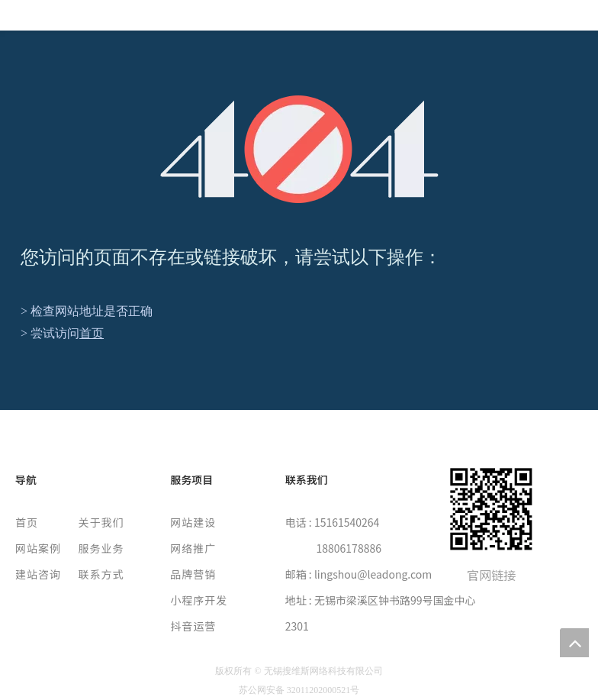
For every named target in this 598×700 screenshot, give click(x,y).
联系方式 (101, 574)
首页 (92, 333)
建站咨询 (38, 574)
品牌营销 (193, 574)
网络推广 (193, 548)
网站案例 (38, 548)
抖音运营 (193, 626)
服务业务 (101, 548)
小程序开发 (199, 600)
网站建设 (193, 522)
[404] (299, 149)
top (574, 643)
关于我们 (101, 522)
